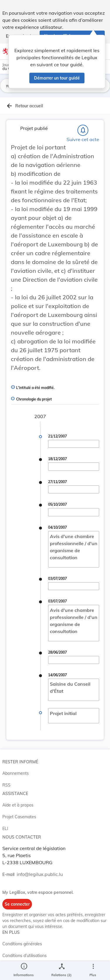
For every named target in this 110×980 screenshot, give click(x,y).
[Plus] (93, 971)
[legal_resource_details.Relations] (61, 971)
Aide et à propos (18, 805)
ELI (5, 829)
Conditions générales (22, 944)
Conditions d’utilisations (24, 956)
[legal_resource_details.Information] (24, 971)
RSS (6, 785)
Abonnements (16, 773)
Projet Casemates (19, 817)
